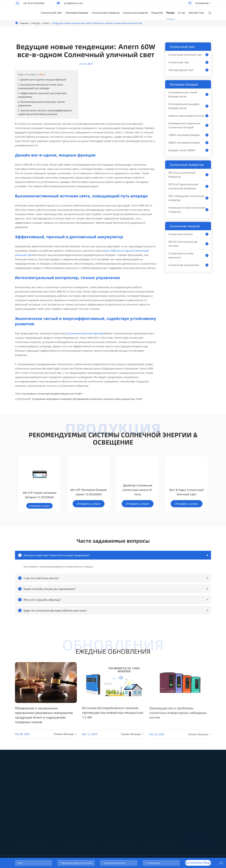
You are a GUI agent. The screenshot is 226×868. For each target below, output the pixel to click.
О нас (182, 13)
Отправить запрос (40, 508)
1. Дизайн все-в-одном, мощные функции (42, 79)
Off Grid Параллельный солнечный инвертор (183, 186)
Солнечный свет (51, 13)
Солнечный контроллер (184, 265)
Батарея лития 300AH (182, 150)
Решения (157, 13)
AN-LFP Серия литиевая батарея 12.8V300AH (187, 496)
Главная (24, 23)
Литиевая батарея (77, 13)
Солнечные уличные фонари (85, 333)
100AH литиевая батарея (184, 135)
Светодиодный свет (181, 70)
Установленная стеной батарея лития (183, 94)
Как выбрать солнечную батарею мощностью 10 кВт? (52, 394)
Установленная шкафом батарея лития (184, 106)
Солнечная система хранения (181, 255)
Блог (47, 23)
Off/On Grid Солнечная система (183, 244)
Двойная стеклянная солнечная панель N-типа (89, 494)
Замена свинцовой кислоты (186, 116)
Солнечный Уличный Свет (185, 55)
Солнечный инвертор (106, 13)
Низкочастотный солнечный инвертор (187, 210)
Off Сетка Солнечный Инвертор (182, 175)
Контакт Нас (196, 13)
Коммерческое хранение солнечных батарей (184, 125)
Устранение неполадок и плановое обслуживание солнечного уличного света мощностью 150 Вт (87, 399)
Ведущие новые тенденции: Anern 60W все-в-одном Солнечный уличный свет (98, 23)
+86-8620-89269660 (34, 3)
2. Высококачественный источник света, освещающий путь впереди (41, 86)
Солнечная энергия (135, 13)
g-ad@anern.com (73, 3)
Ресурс (170, 13)
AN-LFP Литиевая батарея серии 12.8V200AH (40, 496)
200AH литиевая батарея (184, 143)
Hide (41, 74)
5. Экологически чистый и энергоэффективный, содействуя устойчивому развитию (45, 112)
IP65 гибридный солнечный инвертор (186, 198)
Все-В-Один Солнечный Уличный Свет (138, 496)
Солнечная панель (181, 234)
